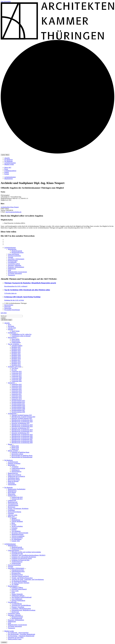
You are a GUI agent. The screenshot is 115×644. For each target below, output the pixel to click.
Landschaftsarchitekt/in (18, 468)
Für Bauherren (8, 160)
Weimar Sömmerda (17, 594)
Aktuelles (7, 158)
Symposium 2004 (17, 381)
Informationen (16, 341)
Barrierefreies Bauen (14, 480)
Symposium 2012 (17, 376)
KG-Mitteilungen (16, 539)
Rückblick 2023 (16, 350)
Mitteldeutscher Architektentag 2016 (22, 426)
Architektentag (12, 413)
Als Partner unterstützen (15, 626)
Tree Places (15, 368)
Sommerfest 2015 (17, 397)
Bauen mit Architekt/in (15, 475)
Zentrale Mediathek (17, 521)
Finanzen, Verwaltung (18, 607)
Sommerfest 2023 (17, 388)
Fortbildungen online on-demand (21, 336)
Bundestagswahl (13, 502)
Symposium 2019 (17, 373)
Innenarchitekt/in (16, 472)
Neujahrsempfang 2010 (18, 405)
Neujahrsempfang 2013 (18, 401)
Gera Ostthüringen (17, 599)
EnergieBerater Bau (17, 554)
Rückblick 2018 (16, 359)
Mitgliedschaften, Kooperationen (17, 625)
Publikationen (12, 622)
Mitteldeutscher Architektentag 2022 (22, 420)
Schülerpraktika (16, 342)
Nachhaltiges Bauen (14, 478)
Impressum (8, 307)
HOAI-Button (12, 492)
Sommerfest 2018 (17, 392)
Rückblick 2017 (16, 360)
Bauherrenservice (13, 473)
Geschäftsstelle (12, 602)
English (7, 172)
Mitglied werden (9, 164)
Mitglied (14, 518)
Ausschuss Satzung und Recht (20, 576)
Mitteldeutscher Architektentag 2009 (22, 436)
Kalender (11, 329)
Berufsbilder (11, 465)
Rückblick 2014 (16, 365)
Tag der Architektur (14, 344)
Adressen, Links (13, 515)
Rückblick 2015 (16, 363)
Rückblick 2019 (16, 357)
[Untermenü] (14, 330)
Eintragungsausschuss (18, 570)
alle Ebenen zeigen (7, 320)
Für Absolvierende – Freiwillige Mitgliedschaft (21, 634)
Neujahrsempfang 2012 (18, 402)
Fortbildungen (12, 333)
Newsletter (11, 326)
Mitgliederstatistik (17, 547)
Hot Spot (14, 370)
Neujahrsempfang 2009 (18, 407)
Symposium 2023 (17, 371)
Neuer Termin (15, 331)
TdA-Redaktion (16, 531)
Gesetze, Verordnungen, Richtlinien (18, 509)
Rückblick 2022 (16, 352)
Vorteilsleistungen (13, 505)
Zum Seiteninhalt (6, 1)
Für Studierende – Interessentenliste (18, 633)
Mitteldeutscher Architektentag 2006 (22, 441)
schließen (4, 642)
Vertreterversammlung (18, 536)
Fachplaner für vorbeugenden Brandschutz (24, 557)
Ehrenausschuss (16, 573)
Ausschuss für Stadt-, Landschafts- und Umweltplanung (28, 579)
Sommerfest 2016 (17, 396)
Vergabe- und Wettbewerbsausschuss (22, 578)
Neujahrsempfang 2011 (18, 404)
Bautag (10, 444)
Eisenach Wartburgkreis (18, 600)
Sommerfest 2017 (17, 394)
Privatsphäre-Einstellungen (12, 310)
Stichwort (4, 316)
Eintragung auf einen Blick (16, 637)
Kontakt (7, 174)
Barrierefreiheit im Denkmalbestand (22, 457)
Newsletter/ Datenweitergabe (20, 533)
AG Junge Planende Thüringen (20, 583)
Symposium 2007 (17, 380)
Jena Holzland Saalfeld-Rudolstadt (21, 597)
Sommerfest (11, 383)
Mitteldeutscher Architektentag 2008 (22, 438)
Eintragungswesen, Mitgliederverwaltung (23, 610)
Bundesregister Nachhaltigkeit (17, 489)
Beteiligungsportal (17, 618)
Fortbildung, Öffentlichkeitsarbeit (21, 609)
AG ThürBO (15, 584)
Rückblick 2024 (16, 349)
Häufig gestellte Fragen (15, 639)
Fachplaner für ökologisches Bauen (22, 558)
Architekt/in (15, 467)
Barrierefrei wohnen (17, 454)
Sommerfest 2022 (17, 389)
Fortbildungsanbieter (10, 171)
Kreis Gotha (15, 591)
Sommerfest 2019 (17, 391)
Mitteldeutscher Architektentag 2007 (22, 439)
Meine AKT (8, 167)
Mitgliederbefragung (17, 534)
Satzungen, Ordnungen (15, 615)
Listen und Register (14, 550)
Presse (6, 169)
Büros (13, 523)
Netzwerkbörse (12, 337)
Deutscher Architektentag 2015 (20, 428)
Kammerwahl (12, 496)
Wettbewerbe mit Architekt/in (16, 476)
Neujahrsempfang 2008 (18, 409)
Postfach (14, 530)
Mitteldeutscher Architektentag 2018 (22, 425)
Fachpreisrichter (16, 563)
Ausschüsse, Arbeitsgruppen (16, 568)
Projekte (14, 525)
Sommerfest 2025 (17, 384)
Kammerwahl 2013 (17, 499)
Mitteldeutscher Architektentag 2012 (22, 431)
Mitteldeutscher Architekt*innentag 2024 (23, 417)
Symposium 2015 (17, 375)
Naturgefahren (12, 484)
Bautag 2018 (15, 447)
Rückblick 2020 (16, 355)
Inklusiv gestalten (13, 451)
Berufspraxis (12, 507)
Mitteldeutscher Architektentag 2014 (22, 430)
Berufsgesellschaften (17, 549)
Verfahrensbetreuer (17, 562)
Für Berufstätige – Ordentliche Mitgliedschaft (21, 636)
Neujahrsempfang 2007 (18, 410)
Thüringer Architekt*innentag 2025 (22, 415)
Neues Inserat (15, 339)
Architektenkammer (10, 163)
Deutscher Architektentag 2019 (20, 423)
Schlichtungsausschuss (18, 571)
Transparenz (11, 628)
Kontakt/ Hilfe (16, 541)
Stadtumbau (11, 483)
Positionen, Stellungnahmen (16, 620)
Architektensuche (13, 462)
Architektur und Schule (15, 367)
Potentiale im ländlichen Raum (20, 452)
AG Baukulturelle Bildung (19, 581)
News (10, 325)
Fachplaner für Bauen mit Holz (20, 560)
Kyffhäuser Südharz (17, 588)
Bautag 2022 (15, 446)
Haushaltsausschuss (17, 575)
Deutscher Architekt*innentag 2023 (22, 418)
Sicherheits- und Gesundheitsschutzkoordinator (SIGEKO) (28, 555)
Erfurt (13, 592)
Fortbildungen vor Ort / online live (21, 334)
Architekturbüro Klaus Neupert (10, 207)
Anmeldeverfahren (17, 346)
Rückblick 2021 (16, 354)
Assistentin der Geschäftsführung (21, 605)
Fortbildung (11, 510)
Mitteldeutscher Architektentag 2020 (22, 422)
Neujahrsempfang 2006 (18, 412)
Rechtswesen (15, 612)
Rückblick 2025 (16, 347)
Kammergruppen (13, 586)
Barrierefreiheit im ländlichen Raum (22, 456)
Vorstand (10, 567)
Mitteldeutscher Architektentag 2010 (22, 434)
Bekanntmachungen (17, 617)
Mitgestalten (11, 494)
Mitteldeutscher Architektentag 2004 (22, 443)
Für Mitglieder (9, 161)
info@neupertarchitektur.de (13, 212)
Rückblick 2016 (16, 362)
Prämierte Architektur (14, 463)
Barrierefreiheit (9, 305)
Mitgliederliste (9, 179)
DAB (9, 623)
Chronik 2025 (12, 328)
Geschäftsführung (17, 604)
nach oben (4, 313)
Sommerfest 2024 (17, 386)
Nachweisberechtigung (15, 512)
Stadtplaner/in (16, 470)
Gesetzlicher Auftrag (14, 613)
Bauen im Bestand (13, 481)
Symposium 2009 (17, 378)
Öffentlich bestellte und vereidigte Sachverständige (26, 552)
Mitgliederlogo (12, 491)
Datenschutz (8, 308)
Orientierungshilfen (17, 538)
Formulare (11, 513)
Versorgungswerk (13, 504)
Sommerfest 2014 (17, 399)
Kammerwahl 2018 (17, 497)
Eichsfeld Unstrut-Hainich (19, 589)
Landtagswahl (12, 500)
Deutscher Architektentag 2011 (20, 433)
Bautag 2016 (15, 449)
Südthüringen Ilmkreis (18, 596)
